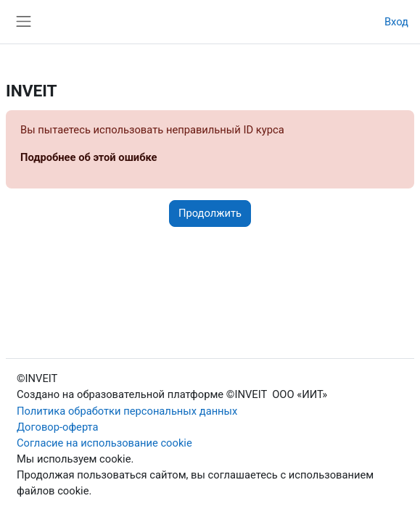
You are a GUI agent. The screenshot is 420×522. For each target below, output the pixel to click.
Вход (396, 22)
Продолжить (210, 213)
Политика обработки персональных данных (127, 411)
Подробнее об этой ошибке (89, 157)
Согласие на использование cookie (104, 443)
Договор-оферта (58, 427)
